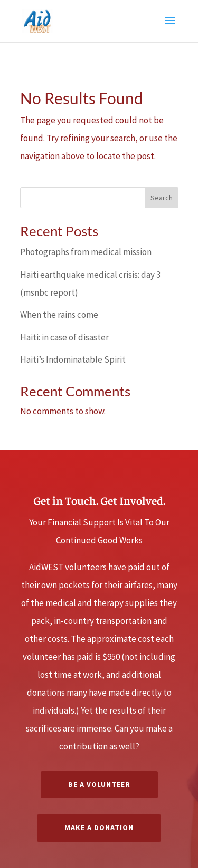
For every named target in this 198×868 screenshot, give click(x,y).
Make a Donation (99, 827)
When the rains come (59, 315)
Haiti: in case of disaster (64, 337)
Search (162, 198)
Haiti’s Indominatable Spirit (73, 359)
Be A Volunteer (99, 784)
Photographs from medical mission (86, 252)
